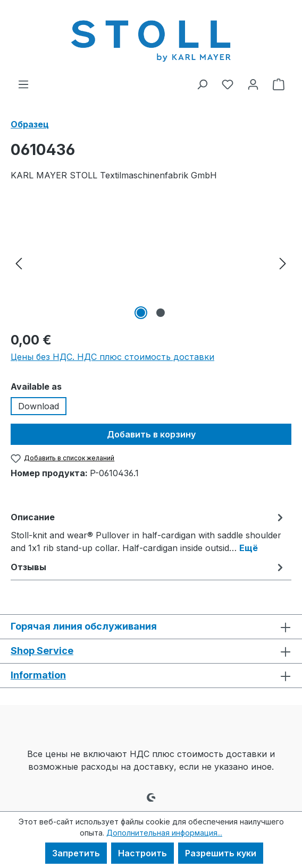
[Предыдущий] (19, 263)
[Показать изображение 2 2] (161, 313)
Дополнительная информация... (164, 833)
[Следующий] (283, 263)
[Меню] (23, 84)
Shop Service (42, 651)
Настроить (142, 853)
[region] (151, 263)
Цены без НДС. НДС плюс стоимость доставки (112, 357)
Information (38, 675)
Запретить (76, 853)
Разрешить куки (221, 853)
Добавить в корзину (151, 434)
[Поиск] (202, 84)
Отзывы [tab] (148, 567)
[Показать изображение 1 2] (141, 313)
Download (39, 406)
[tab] (148, 532)
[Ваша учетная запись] (253, 84)
